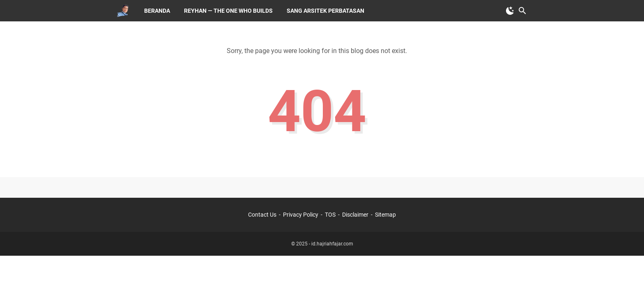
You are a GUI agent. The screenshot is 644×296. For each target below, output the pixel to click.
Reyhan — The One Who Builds (228, 11)
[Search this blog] (522, 11)
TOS (330, 215)
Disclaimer (355, 215)
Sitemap (385, 215)
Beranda (157, 11)
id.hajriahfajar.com (332, 244)
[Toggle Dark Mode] (510, 11)
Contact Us (262, 215)
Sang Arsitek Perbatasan (325, 11)
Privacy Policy (301, 215)
